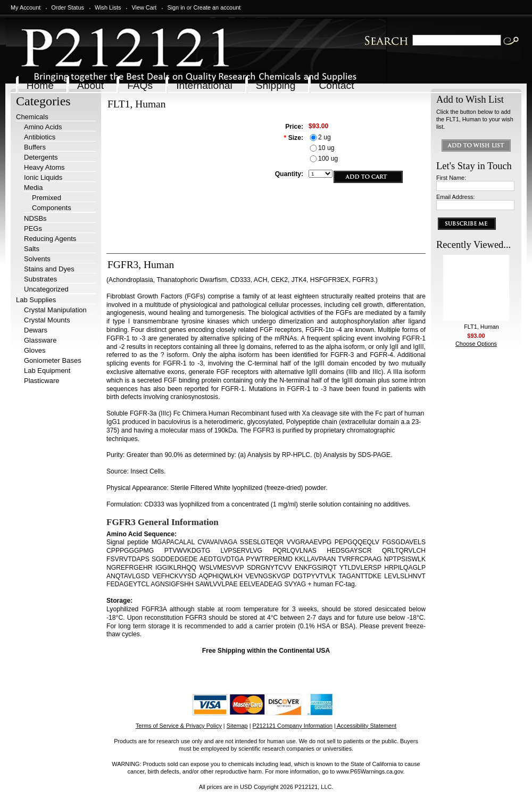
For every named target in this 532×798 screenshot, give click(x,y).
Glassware (40, 340)
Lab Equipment (47, 371)
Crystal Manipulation (55, 310)
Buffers (35, 147)
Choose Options (476, 344)
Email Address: (456, 197)
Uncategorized (46, 289)
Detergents (41, 157)
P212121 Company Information (293, 726)
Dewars (36, 330)
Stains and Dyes (49, 269)
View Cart (144, 7)
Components (52, 208)
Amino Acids (43, 127)
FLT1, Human (481, 327)
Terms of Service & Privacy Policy (179, 726)
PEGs (33, 228)
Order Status (68, 7)
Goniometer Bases (53, 360)
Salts (32, 249)
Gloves (35, 350)
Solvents (37, 259)
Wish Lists (108, 7)
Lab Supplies (36, 300)
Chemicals (32, 117)
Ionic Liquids (43, 177)
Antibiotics (40, 137)
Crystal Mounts (47, 320)
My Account (26, 7)
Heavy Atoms (44, 167)
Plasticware (41, 381)
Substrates (40, 279)
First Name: (451, 178)
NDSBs (35, 218)
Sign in (176, 7)
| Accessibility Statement (365, 726)
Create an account (217, 7)
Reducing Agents (50, 239)
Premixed (47, 198)
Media (33, 188)
